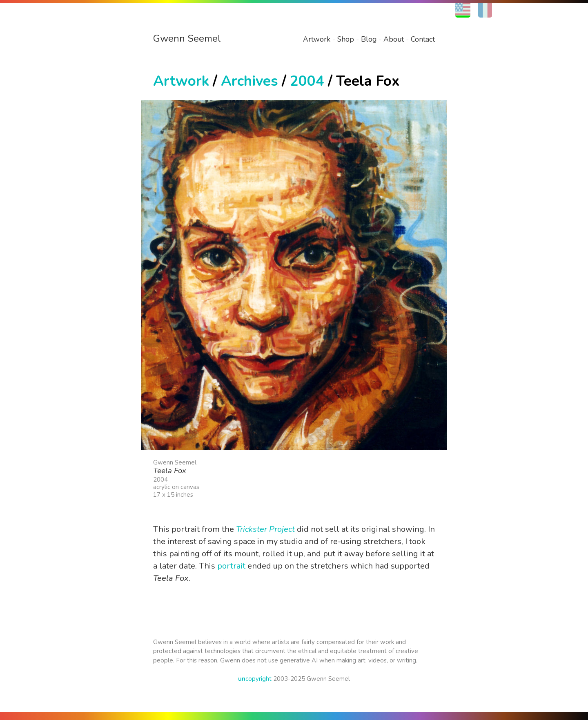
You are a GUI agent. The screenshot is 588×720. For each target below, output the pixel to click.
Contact (423, 39)
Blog (369, 39)
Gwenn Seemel (187, 38)
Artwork (317, 39)
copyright (255, 679)
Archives (249, 81)
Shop (346, 39)
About (394, 39)
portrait (231, 566)
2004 (307, 81)
